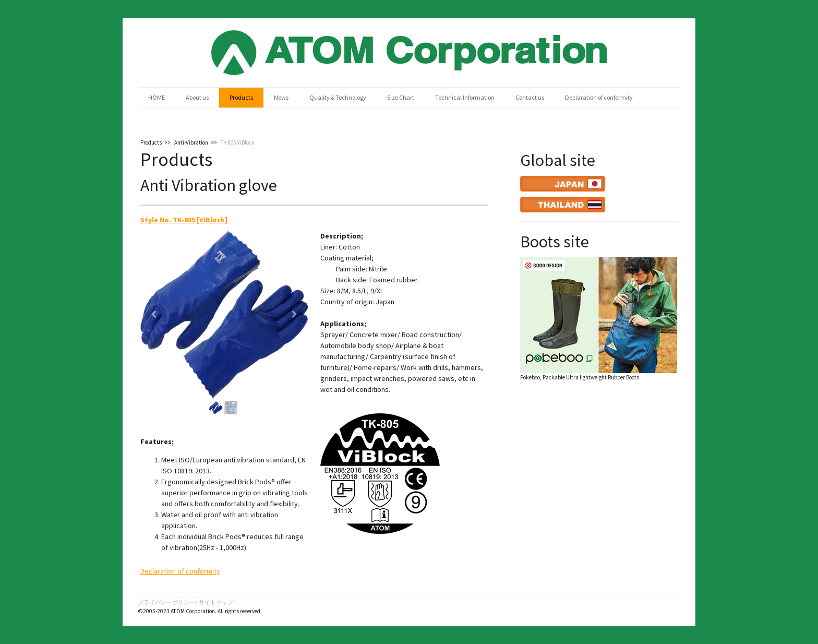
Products (241, 97)
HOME (157, 97)
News (281, 97)
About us (197, 97)
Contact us (530, 97)
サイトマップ (216, 602)
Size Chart (401, 97)
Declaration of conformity (599, 97)
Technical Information (465, 97)
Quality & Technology (338, 97)
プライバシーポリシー (166, 602)
